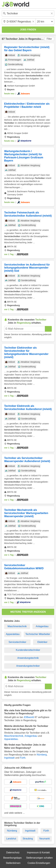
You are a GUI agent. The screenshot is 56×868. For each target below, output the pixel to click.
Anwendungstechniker (28, 666)
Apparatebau (13, 634)
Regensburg (36, 39)
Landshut (11, 839)
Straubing (28, 839)
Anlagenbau (42, 626)
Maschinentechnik (17, 626)
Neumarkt (45, 839)
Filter (49, 39)
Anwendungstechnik (28, 658)
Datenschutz (13, 853)
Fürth (23, 758)
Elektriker (42, 642)
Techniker (11, 39)
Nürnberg (42, 755)
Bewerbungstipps (12, 858)
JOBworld (29, 717)
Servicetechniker (17, 642)
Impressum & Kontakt (38, 853)
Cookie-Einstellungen (39, 863)
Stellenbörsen (13, 863)
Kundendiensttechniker (28, 650)
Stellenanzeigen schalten (39, 858)
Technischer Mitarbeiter (38, 634)
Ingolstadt (9, 758)
